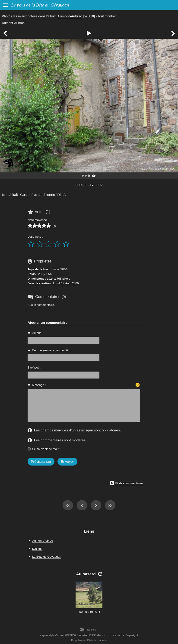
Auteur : (37, 333)
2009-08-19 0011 (89, 612)
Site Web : (34, 367)
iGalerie (37, 549)
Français (88, 629)
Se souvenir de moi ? (46, 449)
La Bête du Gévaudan (47, 557)
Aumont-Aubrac (70, 16)
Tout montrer (107, 16)
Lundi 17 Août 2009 (66, 283)
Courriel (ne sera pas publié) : (52, 350)
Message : (39, 385)
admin (103, 640)
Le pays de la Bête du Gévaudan (40, 5)
